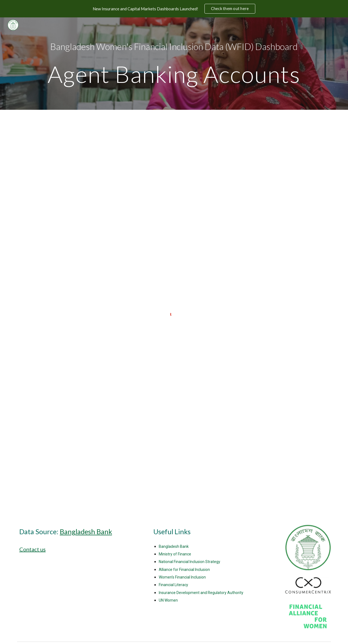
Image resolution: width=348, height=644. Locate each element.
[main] (174, 64)
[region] (174, 9)
